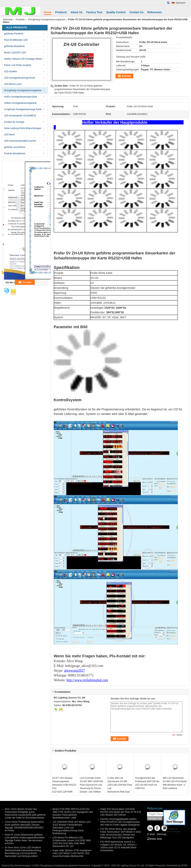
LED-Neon (9, 135)
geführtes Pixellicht (14, 34)
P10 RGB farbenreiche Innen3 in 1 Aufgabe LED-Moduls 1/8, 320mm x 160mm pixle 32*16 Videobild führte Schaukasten (118, 846)
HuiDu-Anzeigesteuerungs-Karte (21, 97)
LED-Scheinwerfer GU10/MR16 (20, 116)
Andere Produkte (172, 831)
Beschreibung (170, 829)
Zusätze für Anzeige (14, 122)
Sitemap (161, 834)
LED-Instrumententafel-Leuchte (20, 141)
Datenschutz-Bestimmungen (16, 866)
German (181, 3)
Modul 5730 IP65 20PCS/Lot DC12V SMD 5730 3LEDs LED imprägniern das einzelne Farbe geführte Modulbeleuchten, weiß (73, 813)
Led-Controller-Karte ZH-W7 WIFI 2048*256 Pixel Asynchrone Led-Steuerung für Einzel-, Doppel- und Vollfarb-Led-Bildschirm (91, 787)
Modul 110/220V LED (15, 53)
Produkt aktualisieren (15, 153)
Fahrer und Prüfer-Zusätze (17, 65)
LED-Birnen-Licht (13, 84)
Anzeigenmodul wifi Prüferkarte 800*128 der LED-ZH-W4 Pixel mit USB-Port (147, 783)
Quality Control (116, 12)
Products (61, 12)
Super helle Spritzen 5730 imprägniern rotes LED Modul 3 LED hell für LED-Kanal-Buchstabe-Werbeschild (72, 853)
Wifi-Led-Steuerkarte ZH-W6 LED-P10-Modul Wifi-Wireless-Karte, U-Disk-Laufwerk (175, 783)
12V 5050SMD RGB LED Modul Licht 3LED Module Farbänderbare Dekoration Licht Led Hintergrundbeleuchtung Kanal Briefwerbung (72, 828)
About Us (77, 12)
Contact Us (136, 12)
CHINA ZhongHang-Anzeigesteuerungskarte (55, 866)
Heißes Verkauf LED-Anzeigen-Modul (23, 59)
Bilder (166, 826)
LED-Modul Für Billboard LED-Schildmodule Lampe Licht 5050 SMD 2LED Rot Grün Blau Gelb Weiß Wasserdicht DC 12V (72, 842)
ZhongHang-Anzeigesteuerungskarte (47, 19)
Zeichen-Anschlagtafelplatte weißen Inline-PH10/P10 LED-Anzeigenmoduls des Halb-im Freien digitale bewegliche (120, 822)
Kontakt (126, 76)
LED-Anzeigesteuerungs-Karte (20, 78)
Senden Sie (155, 818)
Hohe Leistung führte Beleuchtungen (23, 128)
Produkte (20, 19)
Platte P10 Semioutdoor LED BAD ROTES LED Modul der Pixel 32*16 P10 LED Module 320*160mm (121, 812)
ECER (184, 866)
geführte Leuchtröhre (15, 147)
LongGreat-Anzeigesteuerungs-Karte (23, 109)
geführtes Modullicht (14, 46)
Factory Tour (94, 12)
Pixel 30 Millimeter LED (16, 40)
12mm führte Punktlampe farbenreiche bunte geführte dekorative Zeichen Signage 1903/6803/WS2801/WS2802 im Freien (24, 826)
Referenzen (154, 12)
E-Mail (151, 834)
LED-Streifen (11, 71)
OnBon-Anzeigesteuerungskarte (20, 103)
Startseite (8, 19)
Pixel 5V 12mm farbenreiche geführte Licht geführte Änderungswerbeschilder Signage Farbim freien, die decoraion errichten (25, 839)
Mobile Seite (155, 839)
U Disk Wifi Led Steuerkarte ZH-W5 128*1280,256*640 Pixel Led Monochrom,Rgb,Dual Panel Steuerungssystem (120, 788)
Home (48, 12)
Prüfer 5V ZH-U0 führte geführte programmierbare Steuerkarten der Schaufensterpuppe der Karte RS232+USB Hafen (82, 89)
